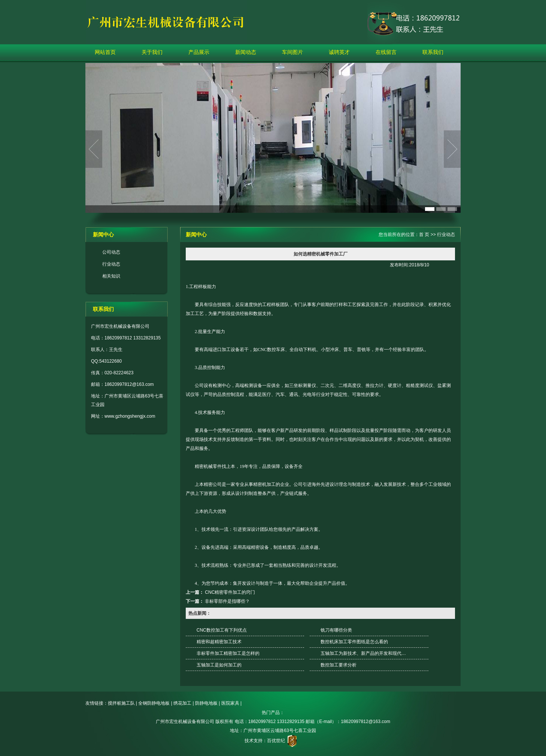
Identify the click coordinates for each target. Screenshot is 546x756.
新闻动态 (246, 52)
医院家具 (230, 703)
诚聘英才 (339, 52)
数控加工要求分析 (339, 665)
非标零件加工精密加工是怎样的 (228, 653)
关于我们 (152, 52)
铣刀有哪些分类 (336, 630)
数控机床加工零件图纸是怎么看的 (354, 642)
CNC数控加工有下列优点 (222, 630)
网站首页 (105, 52)
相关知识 (111, 276)
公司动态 (111, 252)
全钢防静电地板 (154, 703)
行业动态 (111, 264)
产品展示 (199, 52)
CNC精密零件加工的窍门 (230, 592)
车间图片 (292, 52)
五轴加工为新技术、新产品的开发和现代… (363, 653)
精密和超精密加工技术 (219, 642)
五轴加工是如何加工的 (219, 665)
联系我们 (433, 52)
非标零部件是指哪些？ (227, 601)
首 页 (424, 235)
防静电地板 (206, 703)
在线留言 (386, 52)
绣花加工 (182, 703)
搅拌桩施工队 (121, 703)
